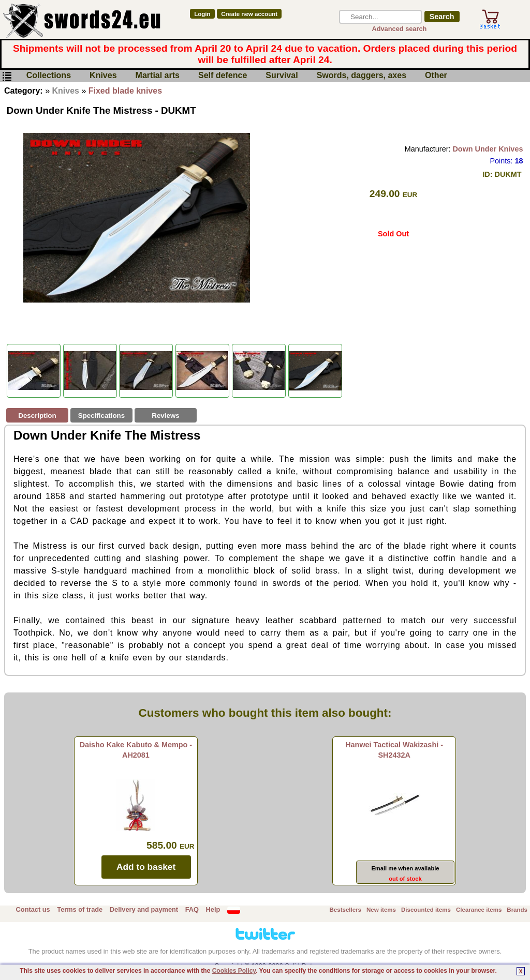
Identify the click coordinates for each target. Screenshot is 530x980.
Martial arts (158, 76)
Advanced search (399, 29)
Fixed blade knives (125, 91)
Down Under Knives (488, 149)
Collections (49, 76)
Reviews (165, 416)
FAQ (192, 909)
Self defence (223, 76)
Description (37, 416)
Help (213, 909)
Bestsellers (345, 910)
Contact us (33, 909)
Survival (282, 76)
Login (202, 14)
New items (381, 910)
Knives (103, 76)
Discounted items (426, 910)
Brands (517, 910)
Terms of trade (80, 909)
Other (436, 76)
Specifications (101, 416)
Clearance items (479, 910)
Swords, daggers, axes (362, 76)
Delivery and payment (144, 909)
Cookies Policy (234, 971)
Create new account (249, 14)
